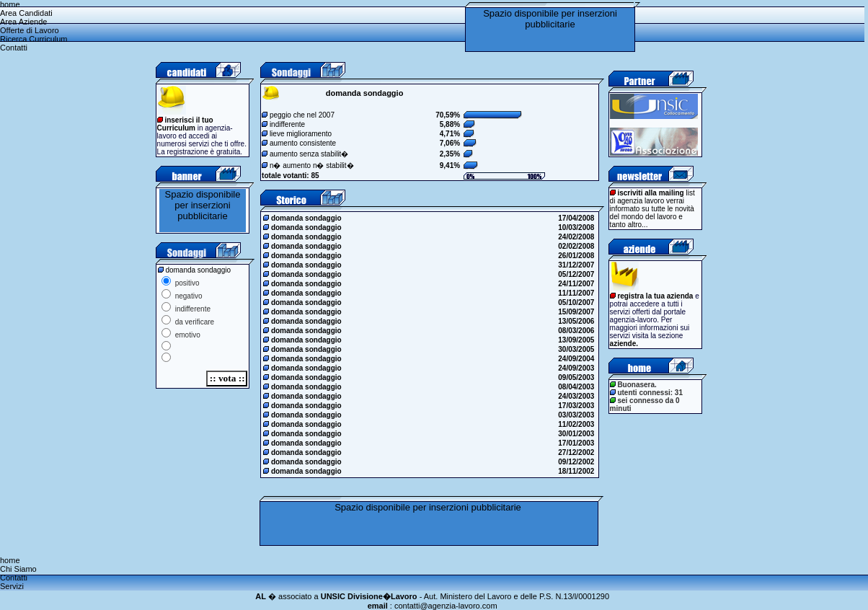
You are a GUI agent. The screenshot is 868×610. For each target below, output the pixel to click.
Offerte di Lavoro (30, 30)
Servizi (12, 586)
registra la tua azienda (655, 296)
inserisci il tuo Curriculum (185, 124)
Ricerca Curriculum (34, 39)
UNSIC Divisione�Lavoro (369, 596)
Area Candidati (26, 13)
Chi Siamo (18, 569)
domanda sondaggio (303, 218)
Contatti (14, 48)
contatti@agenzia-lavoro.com (446, 606)
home (10, 4)
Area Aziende (23, 22)
